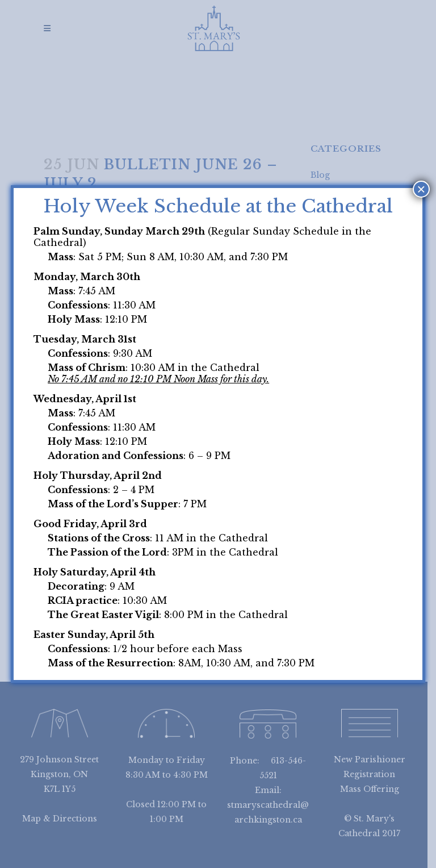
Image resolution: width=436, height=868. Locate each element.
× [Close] (421, 189)
